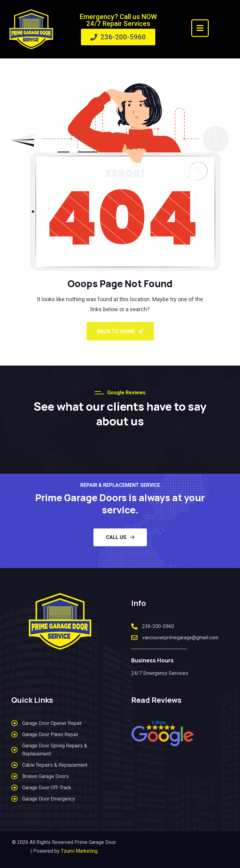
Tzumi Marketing (79, 851)
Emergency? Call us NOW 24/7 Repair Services (118, 20)
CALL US (120, 537)
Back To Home (120, 331)
